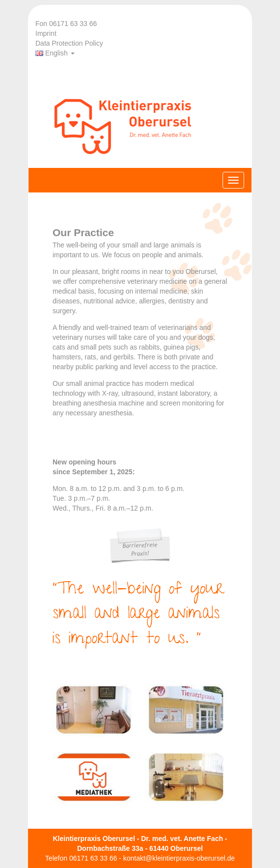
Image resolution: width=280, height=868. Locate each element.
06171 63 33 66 (93, 858)
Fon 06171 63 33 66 (66, 24)
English (55, 53)
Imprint (46, 33)
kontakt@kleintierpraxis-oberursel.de (179, 858)
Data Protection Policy (69, 43)
